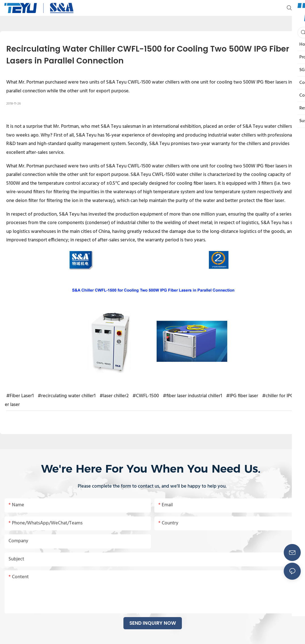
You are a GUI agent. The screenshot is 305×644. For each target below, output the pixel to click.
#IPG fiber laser (242, 396)
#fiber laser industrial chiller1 (193, 396)
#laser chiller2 (114, 396)
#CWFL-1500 (146, 396)
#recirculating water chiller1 (67, 396)
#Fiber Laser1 (20, 396)
